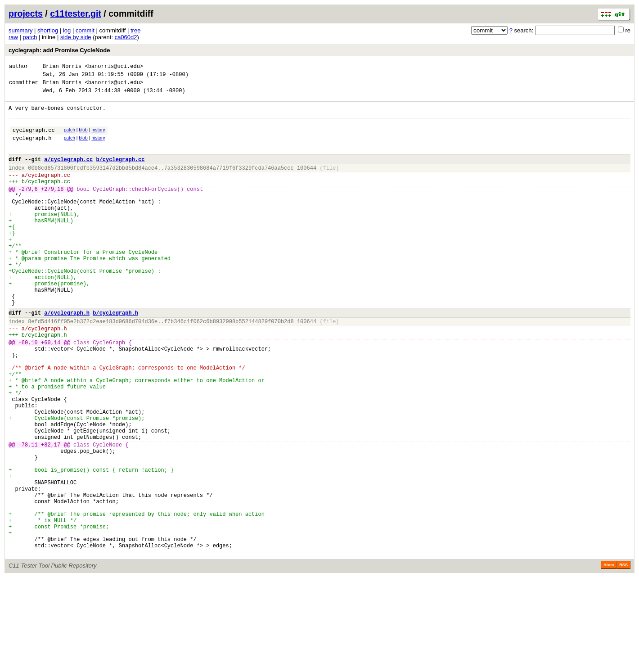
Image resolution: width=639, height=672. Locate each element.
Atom (609, 659)
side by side (76, 37)
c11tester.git (76, 14)
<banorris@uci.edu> (114, 67)
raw (13, 37)
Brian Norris (62, 67)
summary (20, 30)
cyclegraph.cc (34, 139)
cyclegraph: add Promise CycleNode (59, 50)
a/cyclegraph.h (67, 357)
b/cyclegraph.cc (120, 173)
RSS (623, 659)
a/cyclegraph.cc (68, 173)
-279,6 (28, 208)
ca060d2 (126, 37)
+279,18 (52, 208)
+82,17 (51, 516)
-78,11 (28, 516)
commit (85, 30)
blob (83, 138)
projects (26, 14)
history (98, 138)
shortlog (48, 30)
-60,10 (28, 392)
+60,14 (51, 392)
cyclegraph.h (32, 149)
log (67, 30)
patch (30, 37)
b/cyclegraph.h (115, 357)
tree (135, 30)
